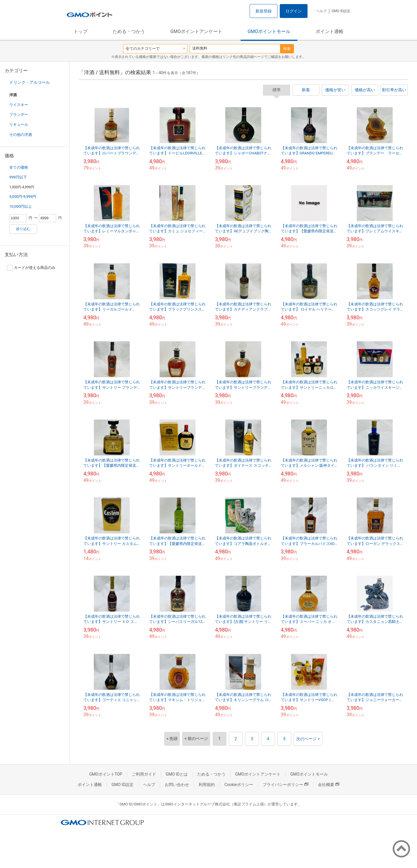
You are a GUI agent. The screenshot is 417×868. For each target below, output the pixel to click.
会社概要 (329, 785)
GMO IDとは (177, 774)
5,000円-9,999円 (23, 197)
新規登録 (264, 11)
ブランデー (19, 115)
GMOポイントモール (269, 31)
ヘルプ (321, 11)
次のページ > (308, 739)
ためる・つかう (129, 31)
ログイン (294, 11)
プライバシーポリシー (286, 785)
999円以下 (18, 177)
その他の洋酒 (21, 135)
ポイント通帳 (330, 31)
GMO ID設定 (341, 11)
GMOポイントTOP (106, 774)
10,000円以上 (21, 206)
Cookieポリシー (239, 785)
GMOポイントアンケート (196, 31)
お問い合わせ (177, 785)
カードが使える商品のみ (31, 268)
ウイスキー (19, 105)
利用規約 (207, 785)
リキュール (19, 124)
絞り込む (23, 229)
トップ (81, 31)
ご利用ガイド (144, 774)
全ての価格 (19, 167)
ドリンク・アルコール (30, 82)
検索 (287, 49)
